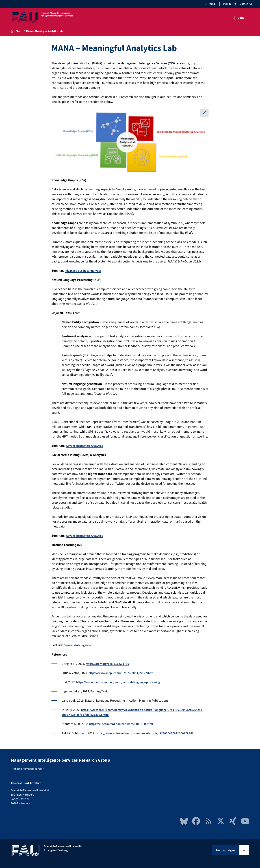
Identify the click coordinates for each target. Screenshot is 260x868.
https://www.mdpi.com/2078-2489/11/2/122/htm (122, 673)
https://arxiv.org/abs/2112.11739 (109, 664)
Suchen (246, 4)
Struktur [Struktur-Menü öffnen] (230, 4)
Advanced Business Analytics (85, 271)
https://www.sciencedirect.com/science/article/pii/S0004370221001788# (146, 733)
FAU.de (211, 4)
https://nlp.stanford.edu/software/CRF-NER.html (124, 724)
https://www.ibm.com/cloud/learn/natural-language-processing (121, 682)
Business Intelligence (78, 645)
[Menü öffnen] (243, 18)
